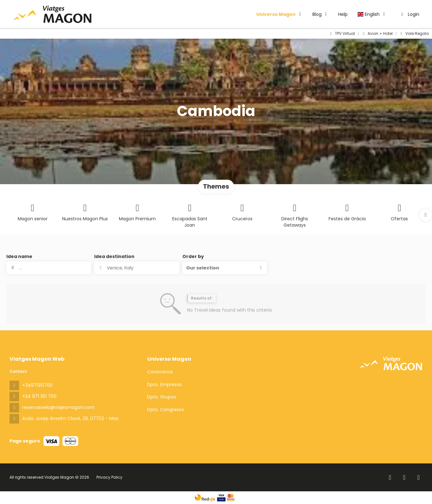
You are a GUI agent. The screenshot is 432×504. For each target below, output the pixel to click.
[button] (426, 215)
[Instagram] (404, 477)
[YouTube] (419, 477)
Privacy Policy (109, 477)
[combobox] (137, 268)
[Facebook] (390, 477)
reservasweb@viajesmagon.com (58, 407)
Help (343, 14)
